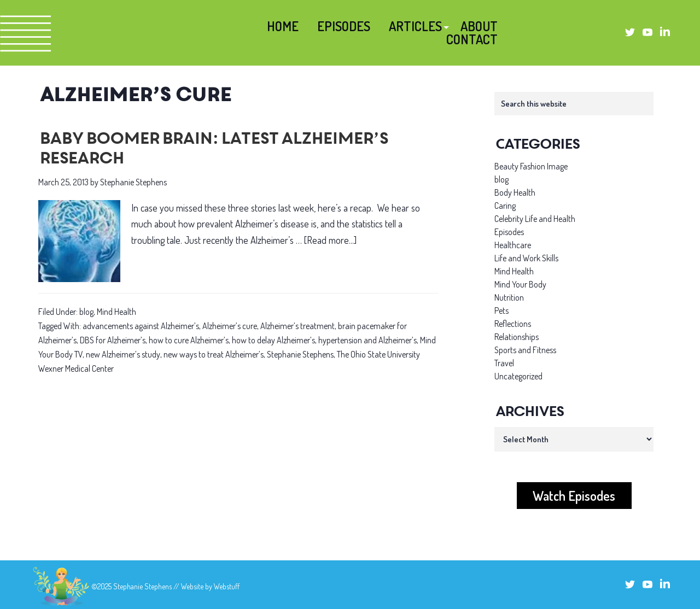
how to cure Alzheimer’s (189, 340)
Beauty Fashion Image (531, 166)
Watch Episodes (574, 496)
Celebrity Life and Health (535, 219)
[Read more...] (330, 240)
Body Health (515, 192)
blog (86, 312)
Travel (504, 363)
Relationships (517, 337)
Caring (505, 206)
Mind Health (116, 312)
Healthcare (513, 245)
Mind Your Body (520, 284)
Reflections (513, 324)
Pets (501, 311)
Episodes (509, 232)
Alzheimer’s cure (230, 326)
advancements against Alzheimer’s (141, 326)
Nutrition (509, 297)
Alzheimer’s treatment (297, 326)
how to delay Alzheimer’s (273, 340)
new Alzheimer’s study (123, 354)
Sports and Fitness (525, 350)
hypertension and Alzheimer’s (367, 340)
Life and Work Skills (526, 258)
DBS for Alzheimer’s (113, 340)
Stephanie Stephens (300, 354)
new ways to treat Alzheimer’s (214, 354)
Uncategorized (518, 376)
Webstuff (227, 586)
